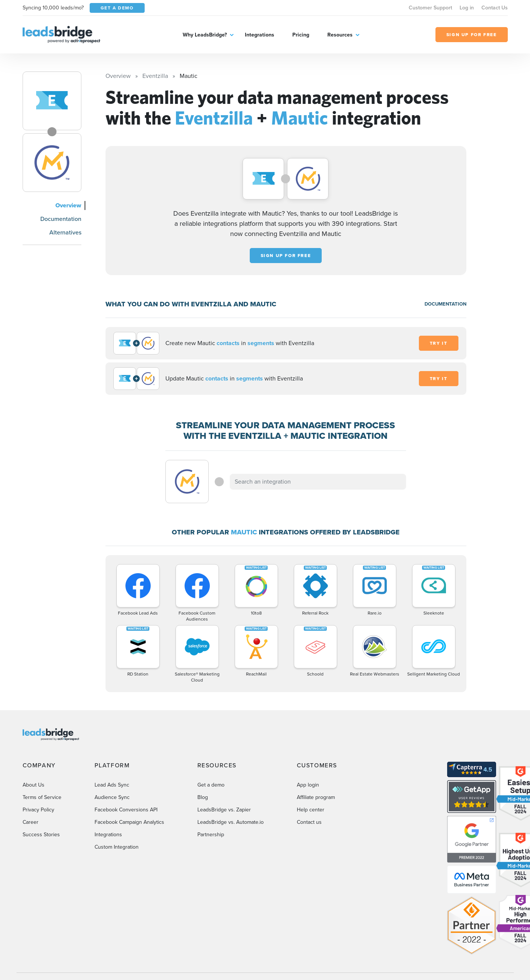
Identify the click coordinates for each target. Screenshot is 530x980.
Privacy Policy (38, 810)
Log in (467, 8)
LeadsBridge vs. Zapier (224, 810)
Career (31, 822)
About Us (34, 785)
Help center (311, 810)
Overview (68, 205)
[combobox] (318, 482)
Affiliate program (316, 797)
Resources (340, 35)
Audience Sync (112, 797)
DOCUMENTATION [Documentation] (445, 304)
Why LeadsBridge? (205, 35)
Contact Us (495, 8)
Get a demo (211, 785)
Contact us (309, 822)
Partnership (211, 835)
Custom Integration (117, 847)
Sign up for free (286, 256)
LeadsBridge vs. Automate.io (231, 822)
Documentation (61, 219)
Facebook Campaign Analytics (129, 822)
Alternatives (65, 232)
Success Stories (41, 835)
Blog (203, 797)
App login (308, 785)
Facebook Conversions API (126, 810)
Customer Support (430, 8)
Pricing (301, 35)
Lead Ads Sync (112, 785)
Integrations (260, 35)
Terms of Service (42, 797)
